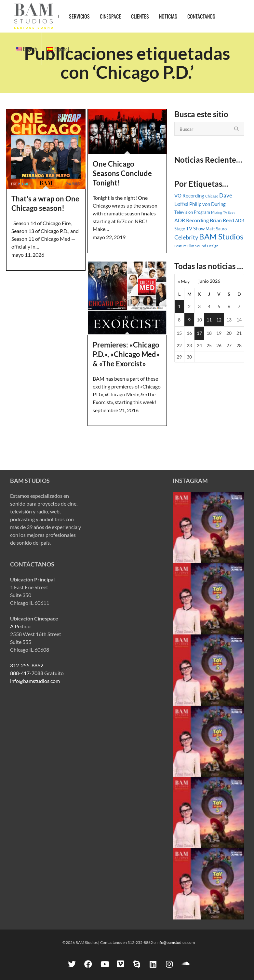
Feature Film (184, 246)
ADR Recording (192, 220)
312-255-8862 (27, 665)
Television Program (192, 212)
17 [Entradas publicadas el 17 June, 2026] (199, 333)
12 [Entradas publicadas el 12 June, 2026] (219, 320)
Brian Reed (222, 220)
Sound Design (207, 246)
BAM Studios (221, 237)
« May (184, 281)
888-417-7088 (27, 673)
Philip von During (207, 204)
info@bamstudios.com (35, 681)
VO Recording (189, 196)
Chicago (212, 196)
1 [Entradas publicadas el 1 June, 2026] (179, 306)
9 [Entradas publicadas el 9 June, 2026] (189, 320)
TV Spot (229, 212)
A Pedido (20, 626)
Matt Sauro (216, 229)
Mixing (217, 212)
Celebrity (186, 237)
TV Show (195, 228)
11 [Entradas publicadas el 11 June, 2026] (209, 320)
